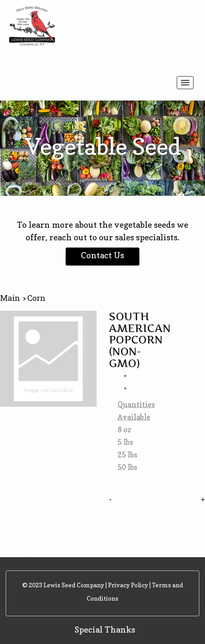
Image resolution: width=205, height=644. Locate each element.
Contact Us (102, 255)
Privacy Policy (128, 585)
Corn (36, 298)
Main (11, 298)
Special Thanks (105, 630)
